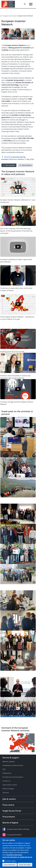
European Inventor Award (10, 16)
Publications (7, 773)
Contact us (6, 781)
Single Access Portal (12, 811)
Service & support (11, 758)
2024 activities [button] (10, 165)
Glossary (6, 793)
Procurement (9, 817)
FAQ (4, 769)
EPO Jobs (26, 829)
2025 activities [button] (27, 165)
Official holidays (8, 789)
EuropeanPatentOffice (14, 835)
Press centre (8, 805)
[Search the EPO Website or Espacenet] (25, 4)
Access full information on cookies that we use (17, 857)
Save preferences (10, 865)
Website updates (9, 762)
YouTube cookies (10, 861)
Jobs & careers (9, 799)
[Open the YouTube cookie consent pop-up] (18, 187)
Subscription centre (10, 785)
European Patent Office (15, 829)
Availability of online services (13, 765)
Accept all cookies (25, 865)
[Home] (9, 4)
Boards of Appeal (10, 823)
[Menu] (31, 4)
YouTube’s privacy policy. (14, 855)
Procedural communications (13, 777)
